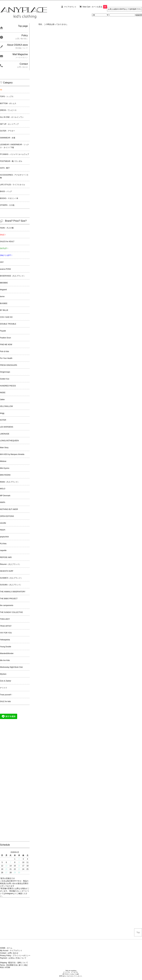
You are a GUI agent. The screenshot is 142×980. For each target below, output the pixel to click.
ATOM (8, 967)
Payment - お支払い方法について (13, 958)
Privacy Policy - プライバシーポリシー (15, 956)
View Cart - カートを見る (95, 7)
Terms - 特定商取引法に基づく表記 (14, 965)
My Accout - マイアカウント (11, 951)
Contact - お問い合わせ (9, 953)
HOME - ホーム (6, 948)
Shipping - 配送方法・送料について (14, 963)
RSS (2, 967)
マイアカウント (70, 7)
